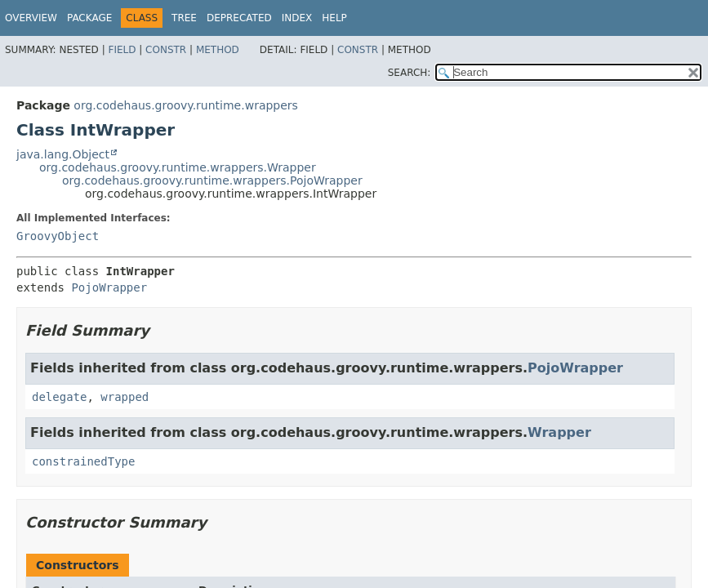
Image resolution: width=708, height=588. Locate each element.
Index (297, 18)
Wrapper (559, 432)
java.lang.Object (63, 154)
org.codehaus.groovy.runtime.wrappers (186, 105)
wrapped (125, 397)
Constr (166, 50)
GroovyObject (58, 236)
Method (218, 50)
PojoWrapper (109, 287)
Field (122, 50)
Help (334, 18)
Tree (184, 18)
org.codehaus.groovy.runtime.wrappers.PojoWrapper (212, 180)
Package (89, 18)
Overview (31, 18)
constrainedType (83, 461)
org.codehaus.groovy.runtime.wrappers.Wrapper (178, 167)
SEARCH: (410, 73)
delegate (59, 397)
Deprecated (239, 18)
